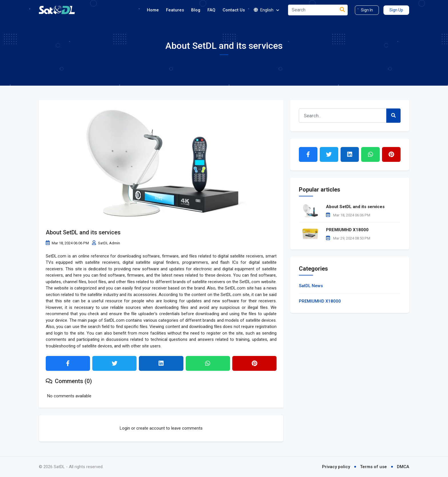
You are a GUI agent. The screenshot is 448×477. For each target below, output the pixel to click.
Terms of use (373, 467)
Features (175, 10)
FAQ (211, 10)
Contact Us (234, 10)
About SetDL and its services (83, 232)
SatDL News (311, 286)
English (266, 10)
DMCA (403, 467)
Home (153, 10)
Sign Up (396, 10)
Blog (196, 10)
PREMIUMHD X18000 (347, 230)
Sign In (367, 10)
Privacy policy (336, 467)
